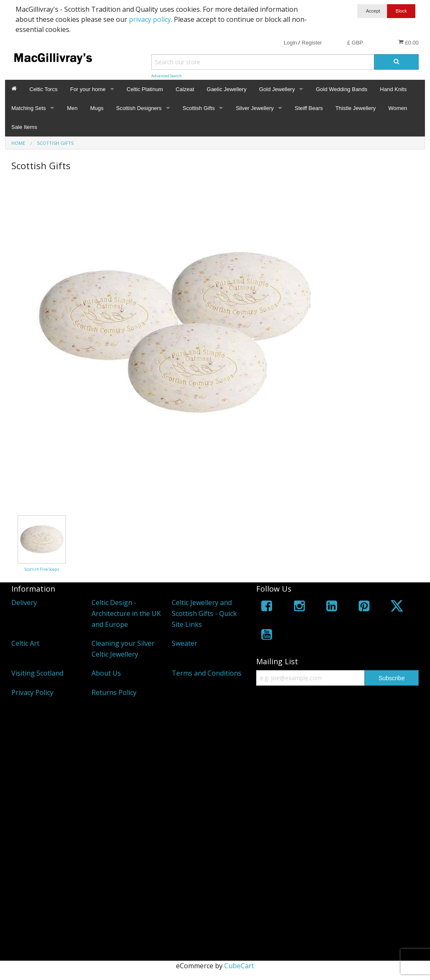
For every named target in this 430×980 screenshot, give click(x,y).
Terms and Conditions (207, 673)
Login (290, 43)
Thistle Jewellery (356, 108)
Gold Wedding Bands (342, 89)
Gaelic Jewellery (227, 89)
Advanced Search (166, 76)
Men (72, 108)
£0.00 (408, 42)
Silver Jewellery (254, 108)
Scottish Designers (139, 108)
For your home (88, 89)
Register (312, 43)
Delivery (24, 603)
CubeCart (239, 966)
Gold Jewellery (277, 89)
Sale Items (24, 127)
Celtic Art (25, 643)
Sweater (185, 643)
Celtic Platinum (145, 89)
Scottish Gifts (199, 108)
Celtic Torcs (43, 89)
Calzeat (185, 89)
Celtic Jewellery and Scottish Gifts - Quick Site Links (204, 613)
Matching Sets (29, 108)
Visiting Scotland (37, 673)
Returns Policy (114, 692)
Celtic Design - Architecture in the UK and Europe (126, 613)
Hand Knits (393, 89)
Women (398, 108)
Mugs (97, 108)
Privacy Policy (32, 692)
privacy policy (150, 19)
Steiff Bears (309, 108)
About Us (106, 673)
